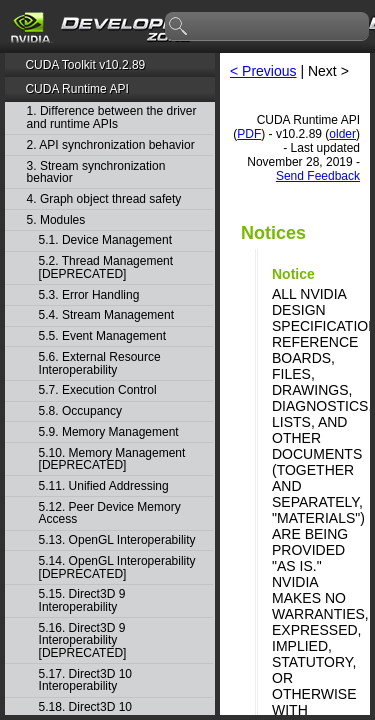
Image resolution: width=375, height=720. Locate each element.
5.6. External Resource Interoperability (100, 363)
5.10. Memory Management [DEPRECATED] (112, 459)
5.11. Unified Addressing (104, 486)
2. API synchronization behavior (111, 145)
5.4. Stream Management (106, 315)
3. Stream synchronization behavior (96, 172)
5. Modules (56, 220)
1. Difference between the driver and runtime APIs (112, 117)
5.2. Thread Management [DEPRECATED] (106, 267)
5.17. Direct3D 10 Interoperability (85, 680)
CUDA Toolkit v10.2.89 (85, 65)
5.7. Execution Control (98, 390)
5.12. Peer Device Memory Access (110, 513)
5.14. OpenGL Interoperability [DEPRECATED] (117, 567)
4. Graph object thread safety (104, 199)
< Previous (263, 71)
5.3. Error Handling (89, 295)
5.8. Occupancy (80, 411)
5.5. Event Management (102, 336)
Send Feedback (318, 176)
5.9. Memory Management (109, 432)
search (179, 27)
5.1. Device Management (105, 240)
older (342, 134)
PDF (249, 134)
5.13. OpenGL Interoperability (117, 540)
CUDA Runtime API (76, 89)
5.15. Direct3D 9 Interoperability (82, 600)
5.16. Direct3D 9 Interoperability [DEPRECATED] (83, 641)
